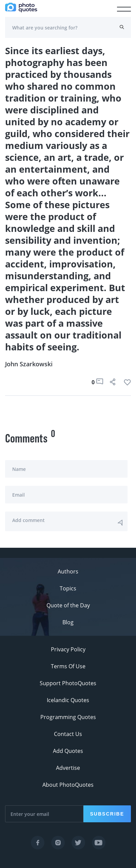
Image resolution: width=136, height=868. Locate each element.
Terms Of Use (68, 666)
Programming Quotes (68, 717)
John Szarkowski (29, 364)
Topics (68, 588)
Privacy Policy (68, 649)
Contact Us (68, 734)
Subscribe (107, 814)
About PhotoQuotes (68, 785)
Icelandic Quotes (68, 700)
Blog (68, 622)
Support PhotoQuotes (68, 683)
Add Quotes (68, 751)
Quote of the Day (68, 605)
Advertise (68, 768)
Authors (68, 571)
